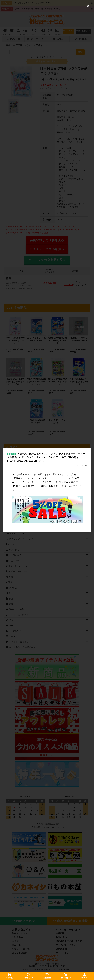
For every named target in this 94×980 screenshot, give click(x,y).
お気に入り (28, 976)
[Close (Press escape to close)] (88, 6)
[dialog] (47, 490)
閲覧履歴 (47, 976)
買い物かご (66, 976)
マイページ (85, 976)
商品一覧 (9, 976)
